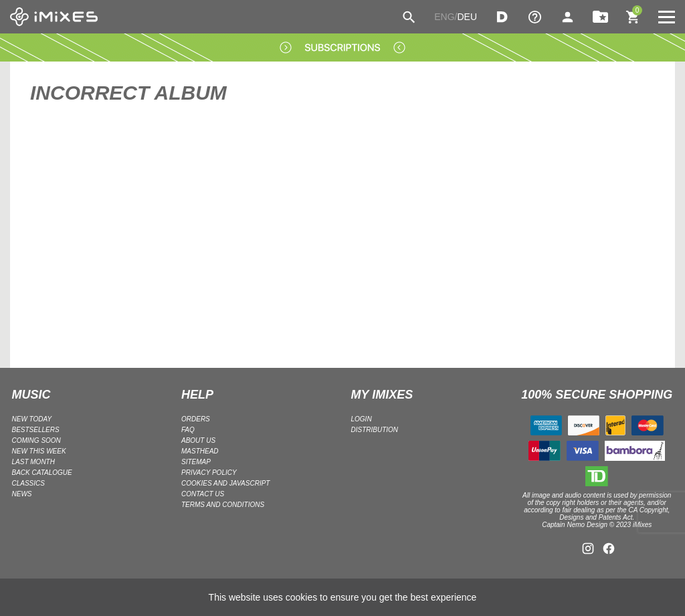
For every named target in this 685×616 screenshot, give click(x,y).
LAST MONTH (33, 462)
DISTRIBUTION (375, 430)
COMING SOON (36, 440)
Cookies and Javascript (225, 483)
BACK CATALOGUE (42, 473)
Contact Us (203, 494)
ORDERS (196, 419)
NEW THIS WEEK (39, 451)
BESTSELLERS (36, 430)
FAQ (188, 430)
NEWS (22, 494)
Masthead (200, 451)
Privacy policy (209, 473)
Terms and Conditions (223, 505)
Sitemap (196, 462)
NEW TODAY (32, 419)
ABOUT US (198, 440)
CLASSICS (28, 483)
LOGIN (362, 419)
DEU (467, 17)
